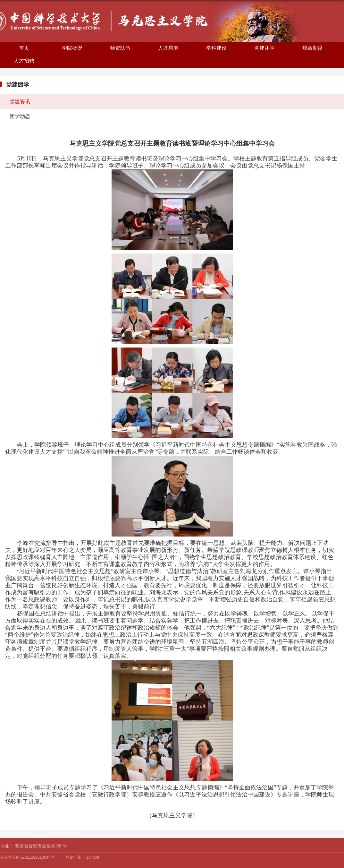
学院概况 (72, 48)
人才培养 (168, 48)
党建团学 (264, 48)
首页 (24, 48)
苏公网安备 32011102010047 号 (28, 857)
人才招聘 (24, 61)
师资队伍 (120, 48)
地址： (7, 846)
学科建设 (216, 48)
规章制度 (313, 48)
